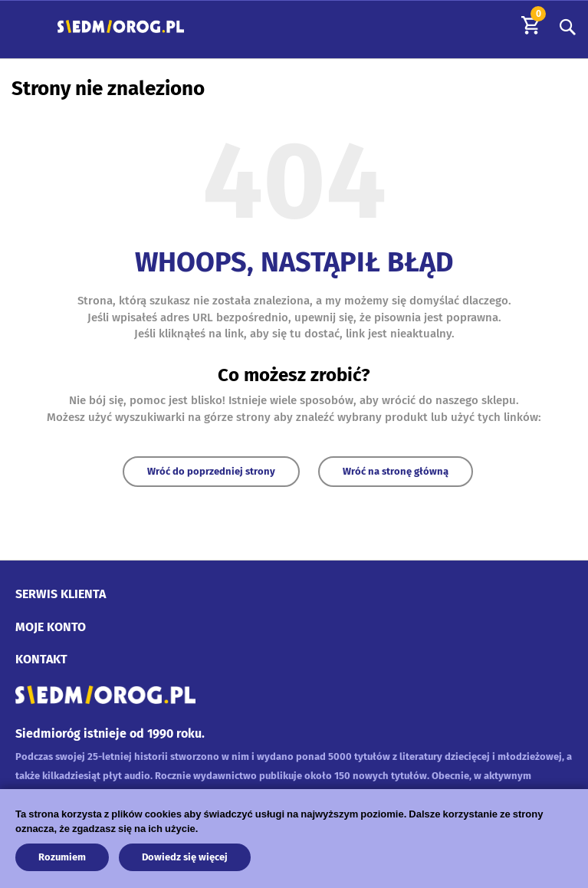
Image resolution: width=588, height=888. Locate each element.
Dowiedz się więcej (185, 857)
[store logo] (121, 26)
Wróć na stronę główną (396, 471)
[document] (294, 835)
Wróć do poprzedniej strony (211, 471)
